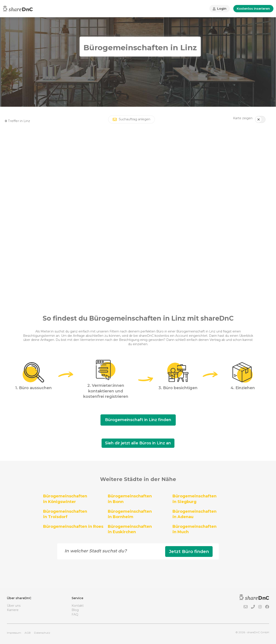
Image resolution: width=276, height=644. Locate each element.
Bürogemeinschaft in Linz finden (138, 420)
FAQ (75, 614)
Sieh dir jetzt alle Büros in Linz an (138, 443)
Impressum (14, 633)
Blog (75, 610)
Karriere (13, 610)
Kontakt (78, 606)
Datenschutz (42, 633)
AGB (28, 633)
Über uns (14, 606)
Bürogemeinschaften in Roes (73, 526)
